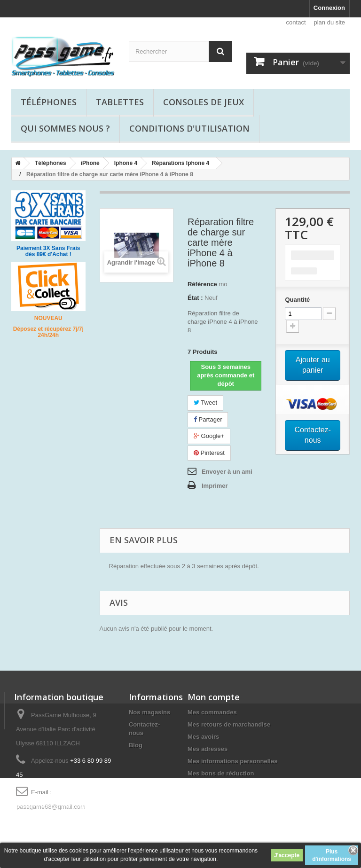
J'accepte (287, 855)
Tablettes (120, 102)
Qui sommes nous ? (65, 128)
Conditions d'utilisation (189, 128)
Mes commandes (212, 712)
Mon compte (214, 697)
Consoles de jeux (204, 102)
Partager (208, 419)
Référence (202, 284)
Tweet (205, 403)
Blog (136, 745)
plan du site (330, 22)
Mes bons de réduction (221, 773)
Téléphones (49, 102)
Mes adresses (208, 749)
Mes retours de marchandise (229, 724)
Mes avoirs (203, 737)
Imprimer (215, 486)
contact (296, 22)
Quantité (297, 300)
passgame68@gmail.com (51, 806)
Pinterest (209, 453)
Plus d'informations (332, 855)
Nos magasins (149, 712)
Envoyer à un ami (227, 472)
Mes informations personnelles (232, 761)
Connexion (329, 8)
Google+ (209, 436)
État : (195, 298)
